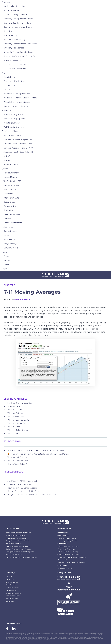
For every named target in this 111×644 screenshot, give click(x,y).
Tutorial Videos (14, 406)
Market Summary (11, 173)
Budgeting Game (11, 10)
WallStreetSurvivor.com (14, 127)
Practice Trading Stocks (14, 115)
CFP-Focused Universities (15, 69)
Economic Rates (11, 190)
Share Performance (12, 215)
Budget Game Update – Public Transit (24, 491)
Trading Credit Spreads (17, 457)
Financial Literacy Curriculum (16, 15)
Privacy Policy (11, 590)
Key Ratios (8, 210)
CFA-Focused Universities (15, 65)
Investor (7, 264)
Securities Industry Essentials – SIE (18, 152)
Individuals (6, 110)
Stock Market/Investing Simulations (18, 533)
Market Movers (10, 177)
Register (5, 252)
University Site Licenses (14, 48)
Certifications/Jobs (10, 131)
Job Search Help (11, 165)
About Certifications (12, 135)
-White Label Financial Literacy (68, 554)
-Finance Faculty (63, 535)
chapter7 (9, 285)
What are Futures (15, 413)
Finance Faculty (10, 35)
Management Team (13, 596)
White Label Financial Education (17, 102)
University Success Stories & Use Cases (20, 44)
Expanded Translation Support (20, 484)
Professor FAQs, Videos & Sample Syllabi (21, 56)
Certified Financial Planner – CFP (18, 144)
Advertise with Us (12, 582)
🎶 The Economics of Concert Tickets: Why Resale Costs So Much (36, 450)
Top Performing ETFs (13, 181)
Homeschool (9, 85)
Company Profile (11, 248)
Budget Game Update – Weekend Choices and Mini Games (33, 495)
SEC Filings (8, 227)
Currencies (8, 194)
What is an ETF (14, 434)
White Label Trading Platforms (17, 94)
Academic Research (12, 60)
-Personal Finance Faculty (67, 538)
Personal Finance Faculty (14, 40)
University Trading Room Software (18, 19)
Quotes (5, 169)
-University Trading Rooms (67, 541)
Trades (6, 235)
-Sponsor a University (65, 560)
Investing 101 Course (12, 123)
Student (7, 260)
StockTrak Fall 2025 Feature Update (23, 481)
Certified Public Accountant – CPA (18, 148)
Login (4, 269)
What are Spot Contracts (18, 420)
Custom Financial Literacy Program (19, 27)
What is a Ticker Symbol (18, 430)
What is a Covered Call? (18, 461)
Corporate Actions (11, 231)
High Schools (9, 77)
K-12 (4, 73)
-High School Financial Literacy (68, 546)
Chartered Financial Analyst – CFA (18, 139)
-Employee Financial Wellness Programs (72, 557)
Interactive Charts (11, 198)
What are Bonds (15, 410)
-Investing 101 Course (65, 568)
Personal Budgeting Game (15, 535)
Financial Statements (13, 223)
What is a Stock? (15, 427)
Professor (8, 256)
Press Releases (11, 585)
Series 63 (7, 160)
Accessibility (10, 601)
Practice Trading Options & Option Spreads (21, 557)
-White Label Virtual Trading (68, 552)
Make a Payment (12, 598)
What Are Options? (16, 417)
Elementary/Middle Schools (15, 81)
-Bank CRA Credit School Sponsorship (71, 563)
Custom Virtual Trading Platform (17, 23)
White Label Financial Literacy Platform (20, 98)
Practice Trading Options (14, 119)
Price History (9, 240)
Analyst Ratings (10, 244)
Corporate (6, 90)
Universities (7, 31)
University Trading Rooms (15, 544)
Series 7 (7, 156)
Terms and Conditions (13, 593)
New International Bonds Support (22, 488)
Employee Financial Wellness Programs (20, 552)
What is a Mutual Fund (17, 423)
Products (6, 2)
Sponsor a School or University (17, 106)
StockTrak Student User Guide (20, 403)
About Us (9, 577)
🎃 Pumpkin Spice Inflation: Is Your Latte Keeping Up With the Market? (38, 454)
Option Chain (9, 202)
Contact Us (10, 579)
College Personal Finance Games (17, 541)
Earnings (7, 219)
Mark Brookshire (22, 299)
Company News (10, 206)
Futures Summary (11, 185)
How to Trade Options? (17, 464)
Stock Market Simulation (14, 6)
